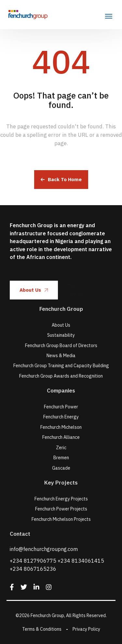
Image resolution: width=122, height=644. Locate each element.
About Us (34, 290)
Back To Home (61, 179)
